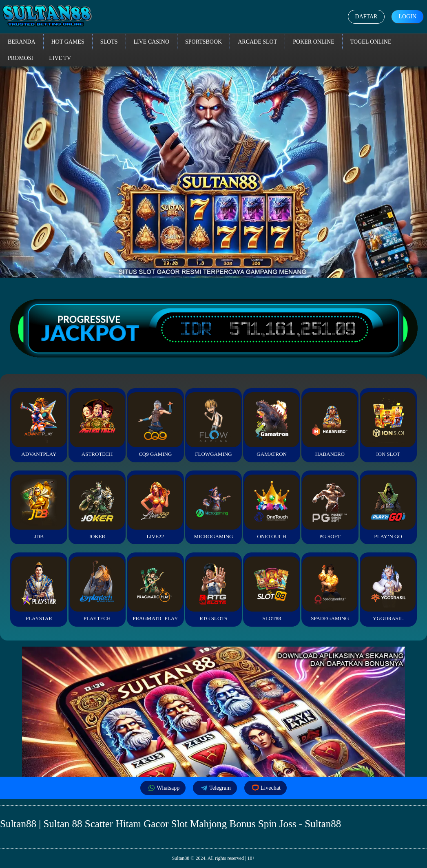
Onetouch (272, 507)
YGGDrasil (388, 589)
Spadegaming (330, 589)
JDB (39, 507)
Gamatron (272, 425)
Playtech (97, 589)
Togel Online (371, 42)
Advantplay (39, 425)
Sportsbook (204, 42)
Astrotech (97, 425)
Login (407, 17)
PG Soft (330, 507)
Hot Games (68, 42)
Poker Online (314, 42)
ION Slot (388, 425)
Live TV (60, 58)
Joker (97, 507)
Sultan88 (181, 858)
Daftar (366, 17)
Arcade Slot (257, 42)
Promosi (20, 58)
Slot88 (272, 589)
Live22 (155, 507)
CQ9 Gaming (155, 425)
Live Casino (152, 42)
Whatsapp (163, 788)
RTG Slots (213, 589)
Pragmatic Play (155, 589)
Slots (109, 42)
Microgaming (213, 507)
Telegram (215, 788)
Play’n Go (388, 507)
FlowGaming (213, 425)
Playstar (39, 589)
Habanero (330, 425)
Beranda (22, 42)
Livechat (265, 788)
